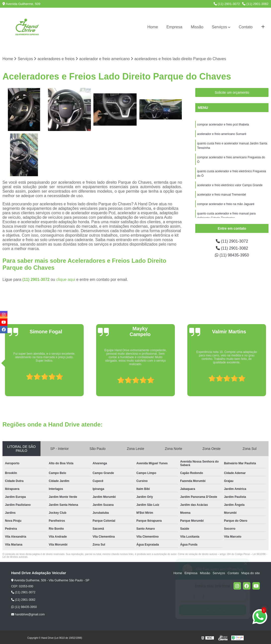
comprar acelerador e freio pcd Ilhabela (223, 125)
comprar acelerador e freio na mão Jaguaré (226, 204)
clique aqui (66, 279)
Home (153, 27)
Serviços (219, 27)
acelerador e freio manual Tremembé (221, 195)
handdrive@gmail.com (28, 614)
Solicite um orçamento (232, 92)
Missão (197, 27)
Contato (246, 27)
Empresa (174, 27)
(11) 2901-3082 (255, 4)
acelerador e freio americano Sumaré (222, 134)
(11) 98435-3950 (232, 255)
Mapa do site (250, 573)
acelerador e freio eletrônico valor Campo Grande (230, 185)
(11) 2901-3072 (227, 4)
